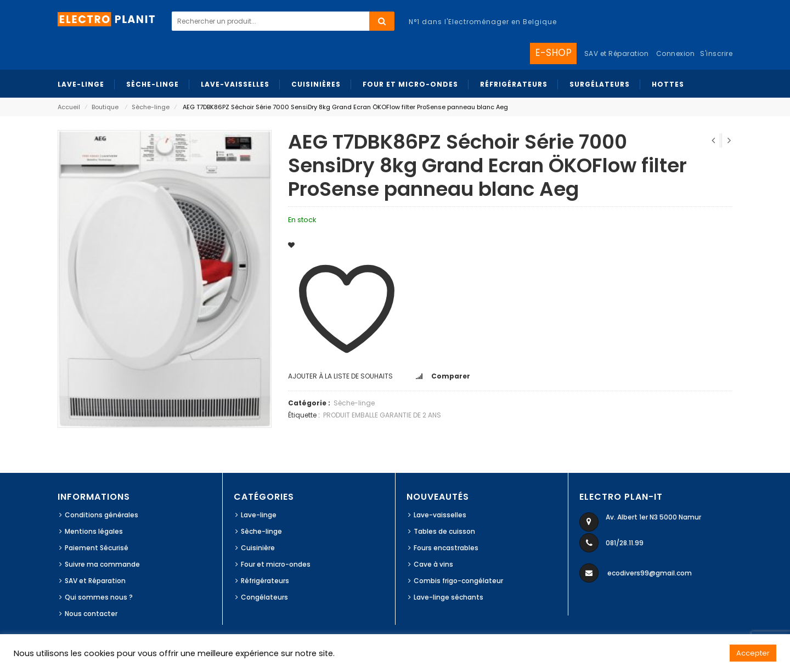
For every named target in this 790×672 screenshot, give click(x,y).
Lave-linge (259, 515)
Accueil (69, 107)
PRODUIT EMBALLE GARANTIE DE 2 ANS (382, 415)
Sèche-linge (151, 107)
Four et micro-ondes (276, 564)
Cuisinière (258, 548)
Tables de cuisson (444, 531)
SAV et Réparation (95, 581)
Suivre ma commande (102, 564)
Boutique (105, 107)
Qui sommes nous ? (99, 597)
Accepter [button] (753, 653)
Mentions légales (94, 531)
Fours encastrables (446, 548)
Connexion (676, 53)
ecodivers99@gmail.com (650, 573)
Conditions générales (101, 515)
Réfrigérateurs (265, 581)
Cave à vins (433, 564)
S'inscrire (716, 53)
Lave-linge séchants (448, 597)
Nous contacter (91, 614)
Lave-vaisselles (440, 515)
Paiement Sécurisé (97, 548)
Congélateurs (264, 597)
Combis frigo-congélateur (458, 581)
